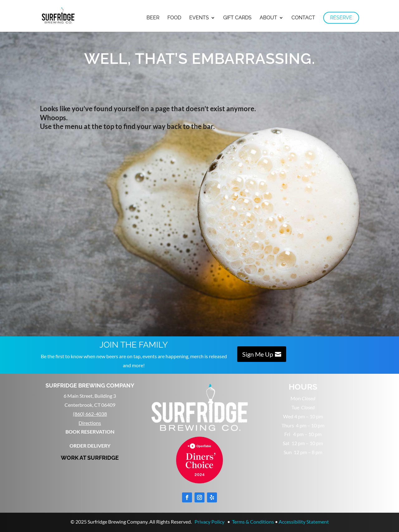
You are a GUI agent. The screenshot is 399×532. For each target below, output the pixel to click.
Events (199, 18)
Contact (303, 18)
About (268, 18)
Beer (153, 18)
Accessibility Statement (304, 522)
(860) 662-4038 (90, 414)
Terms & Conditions (253, 522)
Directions (90, 423)
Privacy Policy (209, 522)
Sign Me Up (258, 354)
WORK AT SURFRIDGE (90, 458)
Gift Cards (237, 18)
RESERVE (341, 18)
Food (174, 18)
